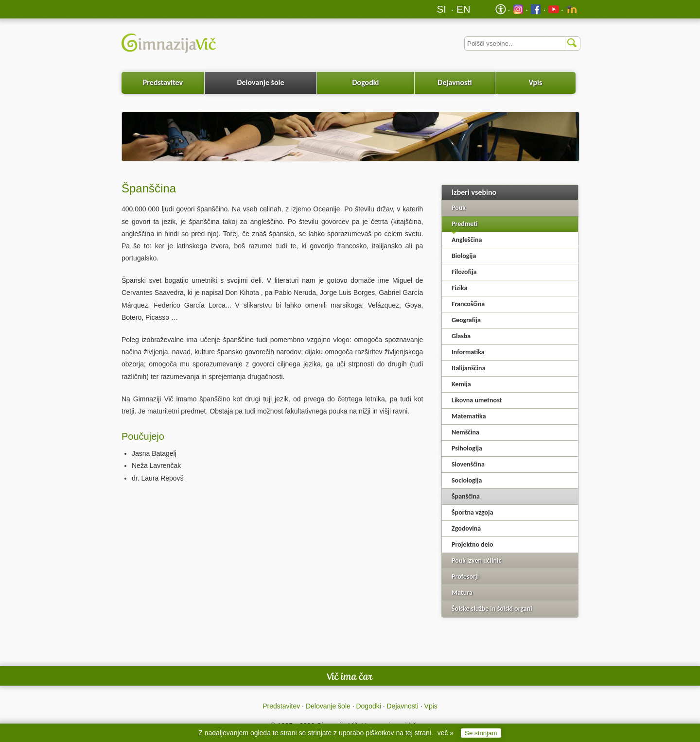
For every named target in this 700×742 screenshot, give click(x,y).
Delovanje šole (260, 82)
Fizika (459, 288)
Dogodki (366, 82)
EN (464, 9)
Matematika (469, 416)
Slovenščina (468, 464)
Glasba (461, 336)
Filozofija (464, 272)
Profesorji (465, 577)
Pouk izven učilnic (476, 561)
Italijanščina (469, 368)
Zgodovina (466, 528)
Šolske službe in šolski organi (492, 609)
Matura (462, 593)
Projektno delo (472, 544)
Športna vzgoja (472, 512)
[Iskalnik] (522, 43)
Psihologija (467, 448)
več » (446, 733)
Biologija (464, 256)
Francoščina (468, 304)
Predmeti (464, 224)
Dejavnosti (455, 82)
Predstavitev (163, 82)
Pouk (459, 208)
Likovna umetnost (477, 400)
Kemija (461, 384)
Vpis (535, 82)
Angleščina (467, 240)
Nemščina (465, 432)
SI (442, 9)
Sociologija (467, 480)
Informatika (468, 352)
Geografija (466, 320)
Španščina (466, 496)
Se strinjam (481, 733)
